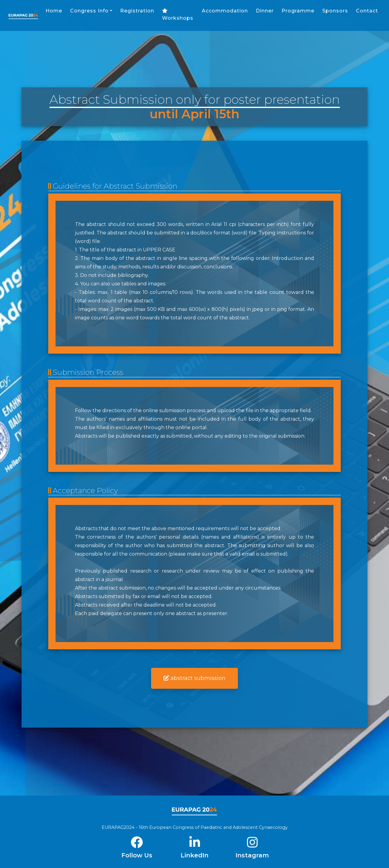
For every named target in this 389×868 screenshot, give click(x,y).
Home (103, 14)
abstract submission (194, 678)
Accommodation (274, 14)
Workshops (227, 18)
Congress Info (139, 14)
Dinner (314, 14)
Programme (347, 14)
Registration (187, 14)
